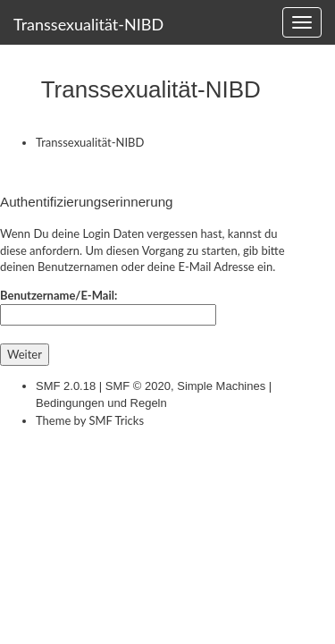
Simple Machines (221, 386)
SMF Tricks (116, 420)
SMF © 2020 (138, 386)
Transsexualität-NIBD (88, 24)
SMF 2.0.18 (66, 386)
